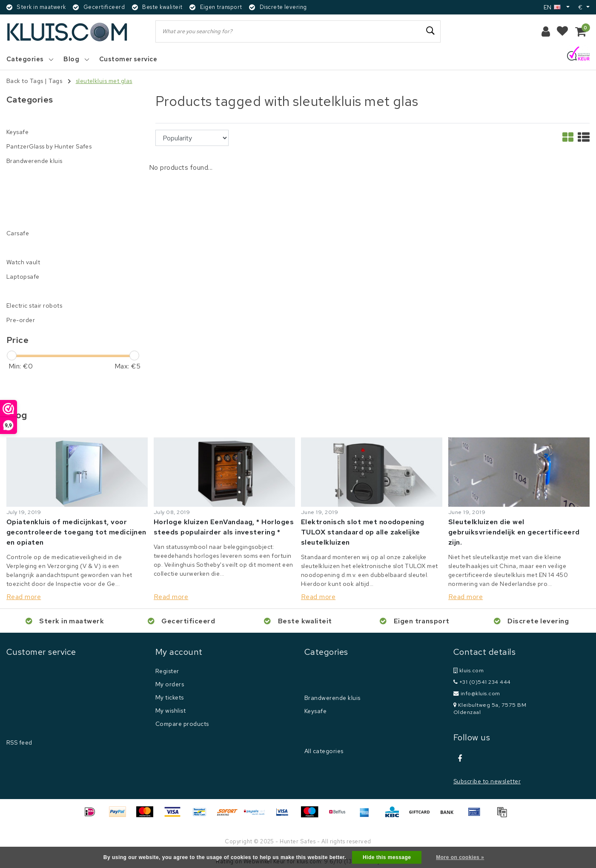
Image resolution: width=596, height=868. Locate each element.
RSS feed (19, 742)
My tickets (170, 697)
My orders (170, 684)
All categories (324, 751)
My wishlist (170, 711)
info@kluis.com (477, 693)
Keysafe (315, 711)
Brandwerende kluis (332, 698)
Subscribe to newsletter (487, 781)
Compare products (182, 724)
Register (167, 671)
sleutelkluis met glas (104, 81)
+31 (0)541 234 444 (482, 682)
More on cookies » (460, 857)
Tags (55, 81)
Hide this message (387, 857)
